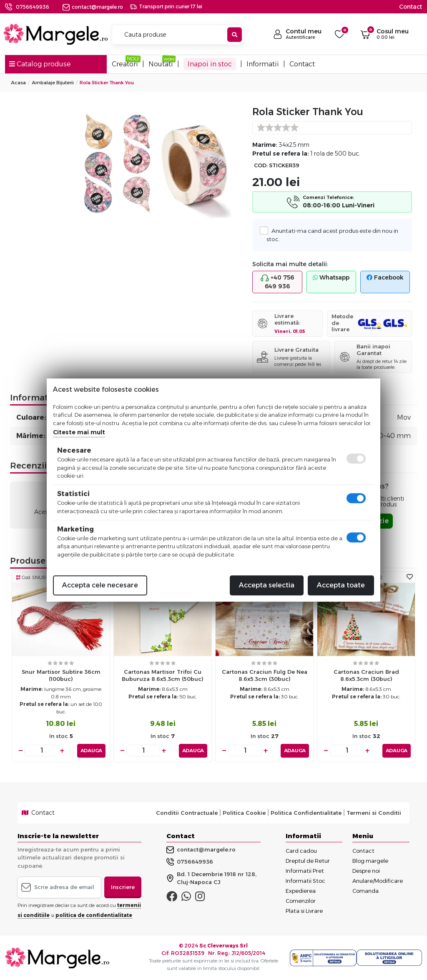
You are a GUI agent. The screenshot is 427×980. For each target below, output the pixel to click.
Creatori (125, 64)
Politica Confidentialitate (306, 813)
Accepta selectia (267, 585)
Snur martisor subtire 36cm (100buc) (61, 675)
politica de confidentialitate (94, 915)
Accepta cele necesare (100, 585)
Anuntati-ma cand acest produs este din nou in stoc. (332, 234)
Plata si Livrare (304, 910)
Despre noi (366, 870)
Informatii (263, 64)
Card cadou (301, 850)
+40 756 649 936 (277, 282)
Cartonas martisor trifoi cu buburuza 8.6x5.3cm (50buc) (163, 675)
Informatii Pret (305, 870)
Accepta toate (341, 585)
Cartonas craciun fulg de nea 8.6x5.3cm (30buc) (265, 675)
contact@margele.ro (93, 7)
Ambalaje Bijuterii (53, 83)
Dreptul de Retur (308, 860)
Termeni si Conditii (374, 813)
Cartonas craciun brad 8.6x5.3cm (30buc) (366, 675)
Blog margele (370, 860)
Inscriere (123, 887)
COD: (261, 165)
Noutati (161, 64)
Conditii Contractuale (187, 813)
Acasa (18, 83)
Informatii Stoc (305, 880)
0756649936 (33, 7)
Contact (411, 7)
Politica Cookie (244, 813)
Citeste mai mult (79, 432)
